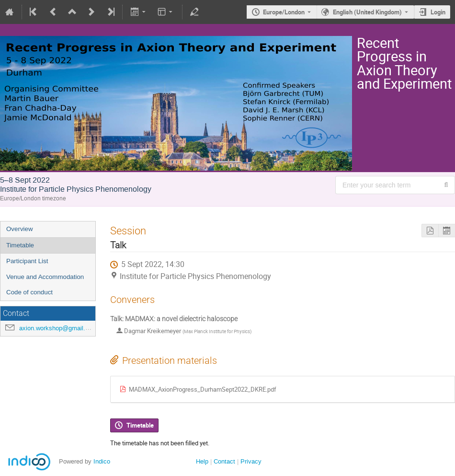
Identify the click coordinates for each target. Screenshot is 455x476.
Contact (224, 461)
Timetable (20, 245)
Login (438, 12)
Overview (20, 229)
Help (202, 461)
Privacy (251, 461)
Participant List (27, 261)
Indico (102, 461)
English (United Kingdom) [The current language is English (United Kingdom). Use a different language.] (367, 12)
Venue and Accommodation (45, 277)
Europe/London (284, 12)
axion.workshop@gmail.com (58, 328)
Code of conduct (29, 292)
